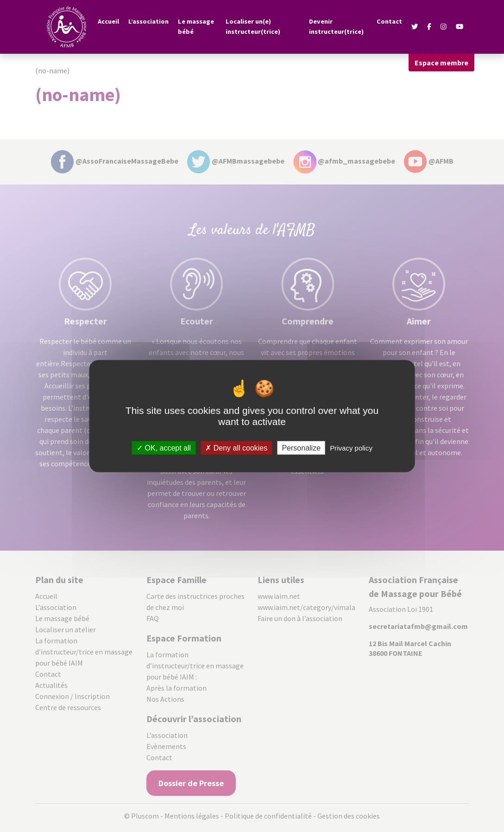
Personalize (301, 448)
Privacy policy (351, 448)
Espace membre (441, 63)
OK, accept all (164, 448)
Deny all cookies (236, 448)
